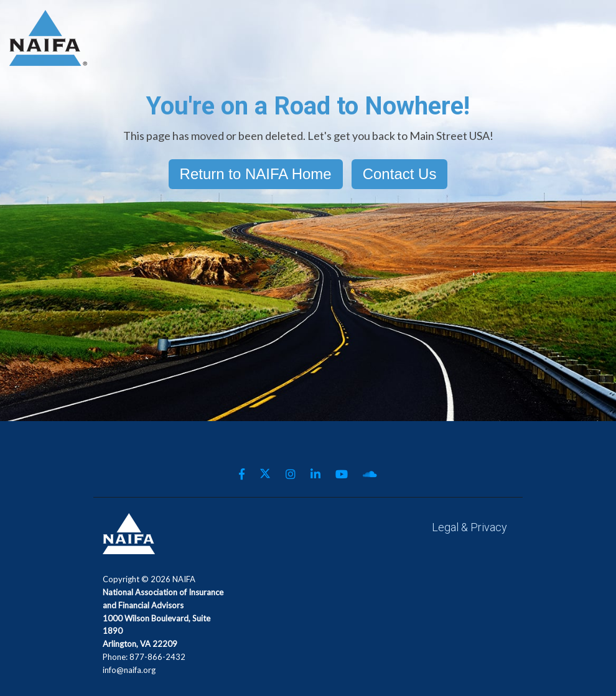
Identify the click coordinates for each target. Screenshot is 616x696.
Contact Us (400, 174)
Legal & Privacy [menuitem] (469, 527)
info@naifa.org (129, 670)
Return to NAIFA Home (256, 174)
